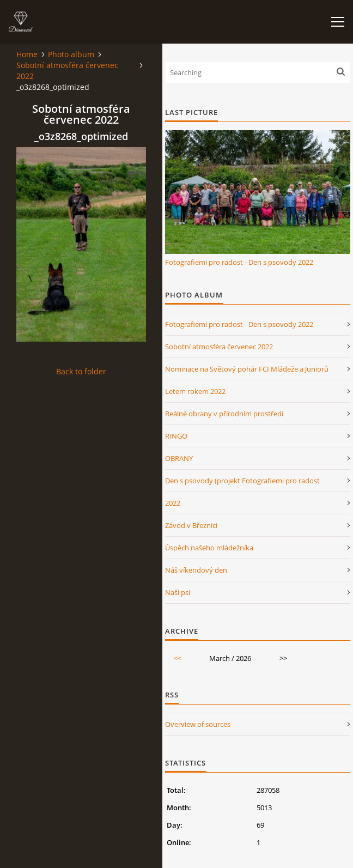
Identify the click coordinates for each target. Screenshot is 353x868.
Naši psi (178, 592)
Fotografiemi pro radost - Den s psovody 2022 (239, 262)
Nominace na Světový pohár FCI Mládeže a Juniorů (247, 369)
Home (27, 54)
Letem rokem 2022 (195, 391)
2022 (173, 503)
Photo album (71, 54)
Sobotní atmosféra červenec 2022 (67, 71)
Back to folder (81, 371)
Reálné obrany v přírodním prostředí (224, 414)
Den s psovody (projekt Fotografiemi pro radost (242, 481)
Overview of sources (198, 724)
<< (178, 658)
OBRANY (179, 458)
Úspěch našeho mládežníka (209, 548)
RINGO (176, 436)
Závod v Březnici (191, 525)
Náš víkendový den (196, 570)
